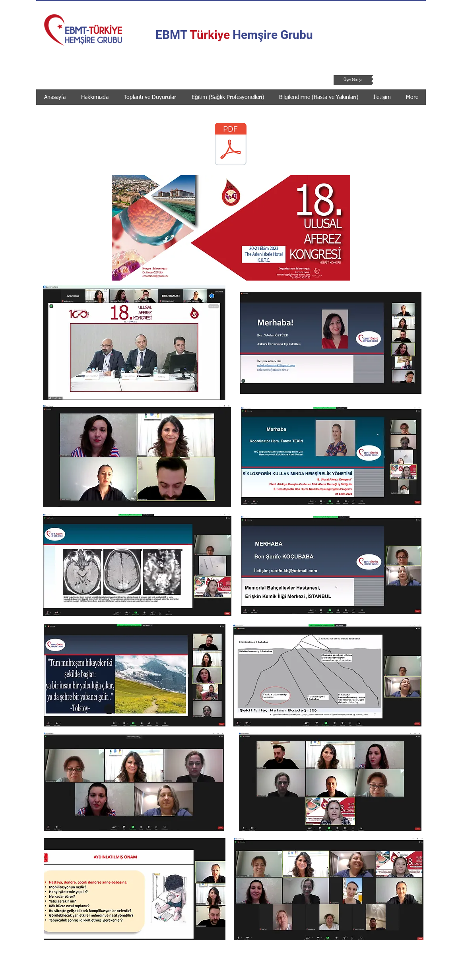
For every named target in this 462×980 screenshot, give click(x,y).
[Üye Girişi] (352, 80)
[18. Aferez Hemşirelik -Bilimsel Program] (231, 145)
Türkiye (210, 35)
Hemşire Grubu (271, 35)
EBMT (173, 35)
